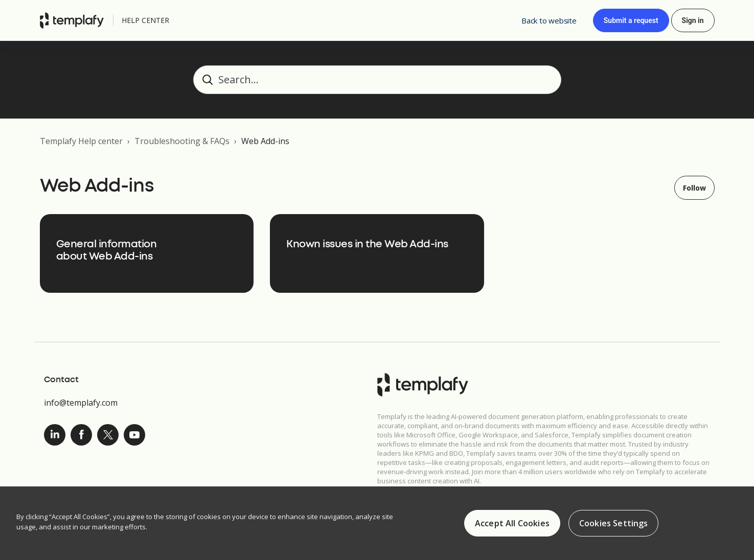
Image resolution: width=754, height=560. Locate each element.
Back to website (549, 20)
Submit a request (631, 20)
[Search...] (377, 80)
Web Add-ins (265, 141)
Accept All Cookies (512, 524)
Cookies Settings (614, 524)
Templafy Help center (81, 141)
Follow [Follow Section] (694, 188)
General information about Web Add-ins (107, 251)
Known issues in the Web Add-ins (367, 244)
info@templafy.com (81, 403)
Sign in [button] (693, 20)
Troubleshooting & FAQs (182, 141)
